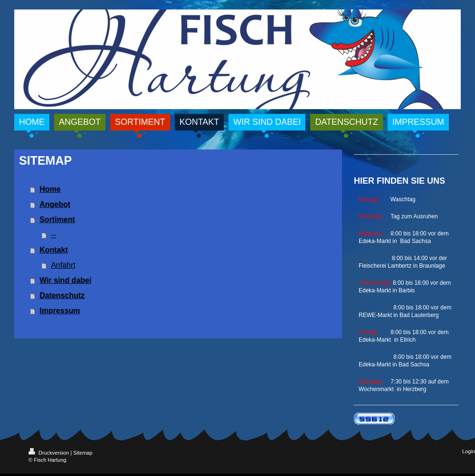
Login (469, 451)
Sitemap (83, 453)
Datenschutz (62, 295)
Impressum (60, 311)
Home (50, 189)
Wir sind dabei (65, 280)
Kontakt (54, 250)
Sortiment (57, 219)
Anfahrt (63, 265)
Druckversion (49, 453)
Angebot (55, 204)
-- (53, 235)
